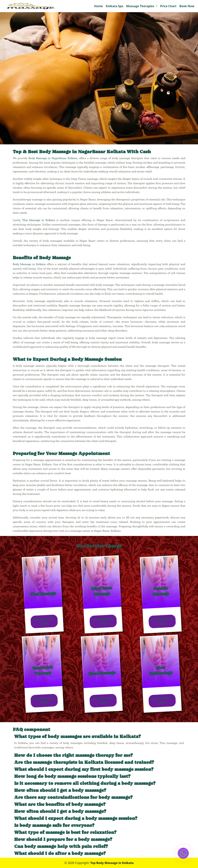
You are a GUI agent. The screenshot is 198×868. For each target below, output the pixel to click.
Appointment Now (43, 621)
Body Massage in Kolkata (29, 264)
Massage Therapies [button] (140, 6)
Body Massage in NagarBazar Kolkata (53, 158)
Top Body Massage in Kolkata (112, 863)
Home (99, 6)
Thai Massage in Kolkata (39, 220)
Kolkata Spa (114, 6)
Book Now (187, 6)
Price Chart (168, 6)
